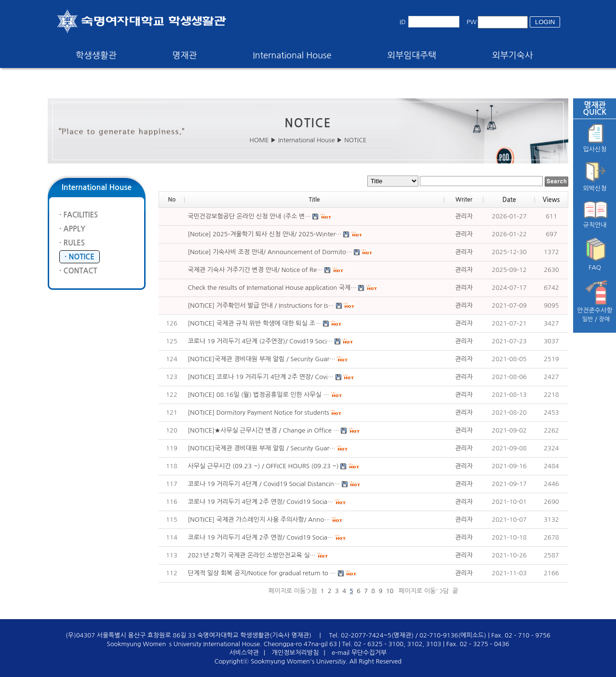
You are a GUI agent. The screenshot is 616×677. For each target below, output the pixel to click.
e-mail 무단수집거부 (359, 653)
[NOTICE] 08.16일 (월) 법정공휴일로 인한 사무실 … (259, 395)
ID (403, 22)
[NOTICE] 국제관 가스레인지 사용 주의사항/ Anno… (259, 520)
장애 (605, 319)
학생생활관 (96, 55)
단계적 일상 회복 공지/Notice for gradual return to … (262, 573)
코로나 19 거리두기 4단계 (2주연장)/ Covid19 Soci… (261, 341)
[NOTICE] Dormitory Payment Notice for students (259, 413)
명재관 (185, 55)
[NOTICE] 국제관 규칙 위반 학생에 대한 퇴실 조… (255, 323)
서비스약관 (244, 653)
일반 (588, 319)
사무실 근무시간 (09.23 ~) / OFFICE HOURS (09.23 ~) (263, 466)
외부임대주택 (412, 55)
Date (509, 200)
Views (551, 200)
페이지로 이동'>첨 (293, 591)
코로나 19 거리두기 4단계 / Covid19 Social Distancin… (264, 484)
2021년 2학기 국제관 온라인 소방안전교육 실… (252, 555)
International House (292, 55)
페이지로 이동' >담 (423, 591)
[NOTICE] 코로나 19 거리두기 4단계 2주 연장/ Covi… (261, 377)
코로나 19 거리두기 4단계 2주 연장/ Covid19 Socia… (261, 502)
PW (472, 22)
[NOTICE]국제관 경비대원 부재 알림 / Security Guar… (262, 359)
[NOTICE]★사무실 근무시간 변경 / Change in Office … (264, 430)
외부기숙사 (513, 55)
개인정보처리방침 (295, 653)
